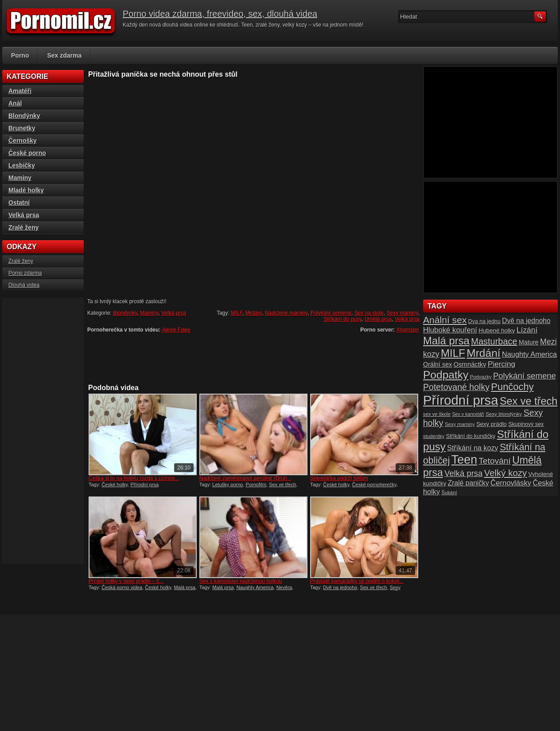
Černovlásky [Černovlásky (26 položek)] (511, 483)
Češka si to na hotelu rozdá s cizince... (134, 478)
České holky (115, 485)
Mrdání (254, 313)
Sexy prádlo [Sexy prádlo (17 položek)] (492, 424)
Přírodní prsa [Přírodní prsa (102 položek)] (461, 400)
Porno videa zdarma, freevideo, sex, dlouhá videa (220, 14)
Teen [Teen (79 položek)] (464, 460)
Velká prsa (174, 313)
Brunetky (22, 128)
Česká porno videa (122, 587)
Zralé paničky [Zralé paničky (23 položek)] (469, 483)
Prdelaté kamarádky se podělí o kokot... (357, 581)
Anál (15, 103)
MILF (237, 313)
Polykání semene (331, 313)
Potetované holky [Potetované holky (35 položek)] (456, 387)
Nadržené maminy (286, 313)
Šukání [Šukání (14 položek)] (449, 493)
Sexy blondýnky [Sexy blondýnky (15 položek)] (504, 414)
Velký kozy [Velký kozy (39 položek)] (506, 473)
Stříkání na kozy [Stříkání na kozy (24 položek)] (472, 448)
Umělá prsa (378, 319)
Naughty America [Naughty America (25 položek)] (529, 354)
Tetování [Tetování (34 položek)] (495, 461)
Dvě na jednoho (340, 587)
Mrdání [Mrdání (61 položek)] (483, 353)
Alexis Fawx (176, 330)
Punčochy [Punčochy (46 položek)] (512, 387)
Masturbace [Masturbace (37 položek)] (494, 341)
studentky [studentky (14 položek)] (434, 436)
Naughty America (255, 587)
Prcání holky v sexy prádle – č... (126, 581)
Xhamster (408, 330)
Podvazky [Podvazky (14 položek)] (481, 377)
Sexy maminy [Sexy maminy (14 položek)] (460, 424)
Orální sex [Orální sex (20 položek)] (437, 364)
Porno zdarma (25, 273)
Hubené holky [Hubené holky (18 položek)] (497, 330)
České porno (27, 153)
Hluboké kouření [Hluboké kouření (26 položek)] (450, 330)
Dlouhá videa (24, 285)
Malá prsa (184, 587)
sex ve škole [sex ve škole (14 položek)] (437, 414)
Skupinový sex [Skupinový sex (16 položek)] (526, 424)
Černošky (23, 141)
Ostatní (19, 203)
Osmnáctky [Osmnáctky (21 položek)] (470, 364)
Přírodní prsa (145, 485)
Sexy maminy (402, 313)
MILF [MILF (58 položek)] (453, 353)
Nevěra (284, 587)
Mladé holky (26, 190)
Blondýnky (125, 313)
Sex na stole (369, 313)
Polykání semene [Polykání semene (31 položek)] (525, 376)
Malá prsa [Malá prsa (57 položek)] (446, 341)
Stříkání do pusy (342, 319)
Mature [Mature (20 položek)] (529, 342)
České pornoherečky (374, 485)
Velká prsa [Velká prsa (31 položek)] (463, 473)
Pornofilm (256, 485)
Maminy (149, 313)
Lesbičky (22, 165)
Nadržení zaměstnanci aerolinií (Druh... (245, 478)
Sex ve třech (282, 485)
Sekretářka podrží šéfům (339, 478)
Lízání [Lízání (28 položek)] (527, 330)
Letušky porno (227, 485)
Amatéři (20, 91)
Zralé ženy (23, 227)
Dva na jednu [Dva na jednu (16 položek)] (484, 321)
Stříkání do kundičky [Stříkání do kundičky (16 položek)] (471, 436)
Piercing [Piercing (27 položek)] (502, 364)
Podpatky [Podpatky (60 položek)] (446, 375)
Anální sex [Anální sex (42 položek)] (445, 320)
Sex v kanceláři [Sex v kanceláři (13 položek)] (468, 414)
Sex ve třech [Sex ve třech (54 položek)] (529, 401)
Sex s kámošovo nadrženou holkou (241, 581)
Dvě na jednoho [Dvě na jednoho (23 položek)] (526, 321)
